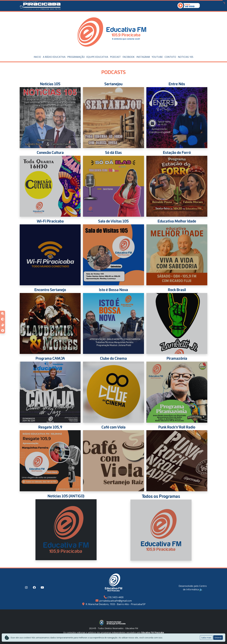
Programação (76, 57)
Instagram (143, 57)
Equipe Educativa (97, 57)
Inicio (37, 57)
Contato (170, 57)
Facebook (129, 57)
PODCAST (115, 57)
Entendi (218, 638)
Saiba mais (206, 638)
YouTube (157, 57)
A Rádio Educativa (54, 57)
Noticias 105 (186, 57)
